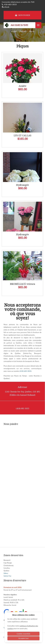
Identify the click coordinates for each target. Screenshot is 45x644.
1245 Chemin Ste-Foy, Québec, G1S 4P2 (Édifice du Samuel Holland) (22, 393)
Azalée (22, 86)
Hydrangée (22, 185)
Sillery (6, 573)
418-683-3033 (9, 4)
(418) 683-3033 (25, 371)
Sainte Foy (7, 576)
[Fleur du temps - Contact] (22, 485)
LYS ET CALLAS (22, 135)
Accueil (14, 31)
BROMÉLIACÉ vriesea (22, 284)
